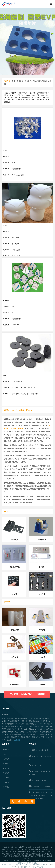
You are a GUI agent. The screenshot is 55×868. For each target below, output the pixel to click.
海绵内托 (15, 540)
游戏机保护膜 (15, 567)
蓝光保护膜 (42, 540)
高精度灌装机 (25, 861)
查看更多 (18, 740)
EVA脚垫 (42, 657)
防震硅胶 (20, 81)
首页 (14, 81)
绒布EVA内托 (15, 684)
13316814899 (45, 771)
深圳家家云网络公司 (36, 867)
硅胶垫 (29, 863)
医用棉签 (41, 861)
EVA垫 (15, 594)
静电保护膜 (15, 630)
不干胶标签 (34, 861)
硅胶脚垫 (42, 684)
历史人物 (23, 863)
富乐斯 (34, 863)
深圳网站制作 (15, 861)
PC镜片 (42, 567)
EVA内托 (42, 594)
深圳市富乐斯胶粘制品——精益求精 (27, 690)
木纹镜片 (15, 657)
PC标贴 (42, 630)
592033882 (44, 780)
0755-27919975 (45, 765)
